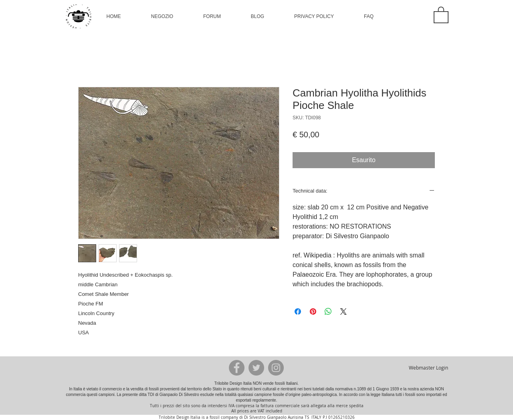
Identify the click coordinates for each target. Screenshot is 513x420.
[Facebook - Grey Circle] (237, 368)
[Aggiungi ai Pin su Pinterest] (313, 311)
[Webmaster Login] (428, 368)
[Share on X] (343, 311)
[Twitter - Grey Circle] (256, 368)
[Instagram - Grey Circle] (276, 368)
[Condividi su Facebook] (298, 311)
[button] (162, 16)
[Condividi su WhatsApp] (328, 311)
